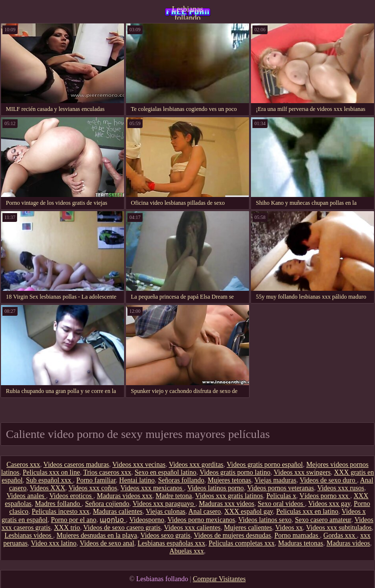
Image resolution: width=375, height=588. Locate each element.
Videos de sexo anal (107, 543)
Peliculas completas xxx (241, 543)
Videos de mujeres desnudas (232, 535)
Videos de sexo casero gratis (122, 528)
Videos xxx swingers (302, 472)
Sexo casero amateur (323, 520)
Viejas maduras (275, 480)
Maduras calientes (117, 512)
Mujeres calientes (248, 528)
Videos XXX (48, 488)
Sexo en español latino (166, 472)
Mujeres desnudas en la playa (97, 535)
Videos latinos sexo (265, 520)
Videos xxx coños (93, 488)
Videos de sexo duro (328, 480)
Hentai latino (137, 480)
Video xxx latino (53, 543)
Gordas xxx (340, 535)
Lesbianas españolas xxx (171, 543)
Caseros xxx (23, 465)
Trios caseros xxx (107, 472)
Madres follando (59, 504)
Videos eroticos (71, 496)
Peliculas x (281, 496)
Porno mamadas (297, 535)
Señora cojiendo (107, 504)
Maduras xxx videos (227, 504)
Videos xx (289, 528)
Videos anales (27, 496)
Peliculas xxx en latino (307, 512)
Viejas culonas (165, 512)
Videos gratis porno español (265, 465)
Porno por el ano (73, 520)
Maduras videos (348, 543)
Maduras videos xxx (125, 496)
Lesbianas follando (187, 12)
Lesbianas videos (29, 535)
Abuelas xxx (187, 551)
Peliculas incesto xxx (61, 512)
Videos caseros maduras (76, 465)
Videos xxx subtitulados (339, 528)
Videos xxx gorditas (196, 465)
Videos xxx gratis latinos (229, 496)
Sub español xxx (49, 480)
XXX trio (67, 528)
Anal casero (205, 512)
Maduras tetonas (301, 543)
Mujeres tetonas (229, 480)
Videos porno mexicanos (201, 520)
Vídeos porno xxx (325, 496)
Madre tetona (174, 496)
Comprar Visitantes (219, 579)
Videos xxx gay (329, 504)
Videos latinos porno (216, 488)
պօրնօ (113, 520)
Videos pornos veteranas (281, 488)
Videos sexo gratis (165, 535)
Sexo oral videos (281, 504)
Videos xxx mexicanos (152, 488)
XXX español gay (248, 512)
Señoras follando (181, 480)
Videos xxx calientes (192, 528)
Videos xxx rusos (341, 488)
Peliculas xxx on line (52, 472)
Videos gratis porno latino (235, 472)
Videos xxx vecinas (139, 465)
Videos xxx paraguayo (164, 504)
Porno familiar (96, 480)
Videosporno (147, 520)
